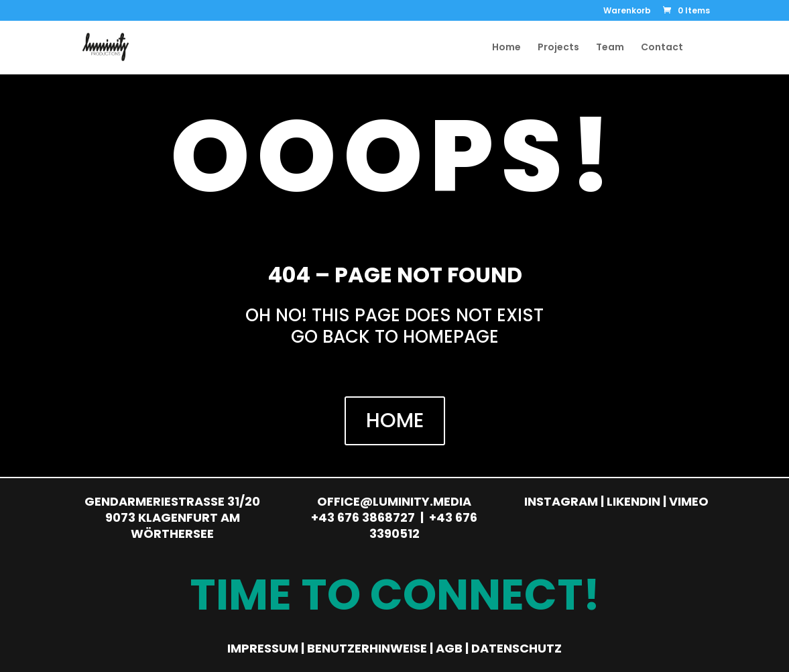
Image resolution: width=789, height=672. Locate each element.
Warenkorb (627, 11)
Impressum (263, 648)
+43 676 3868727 (363, 517)
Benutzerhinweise (367, 648)
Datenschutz (517, 648)
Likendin (633, 501)
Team (610, 48)
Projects (558, 48)
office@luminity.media (394, 501)
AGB (449, 648)
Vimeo (689, 501)
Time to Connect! (395, 595)
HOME (395, 421)
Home (506, 48)
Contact (662, 48)
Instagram (561, 501)
